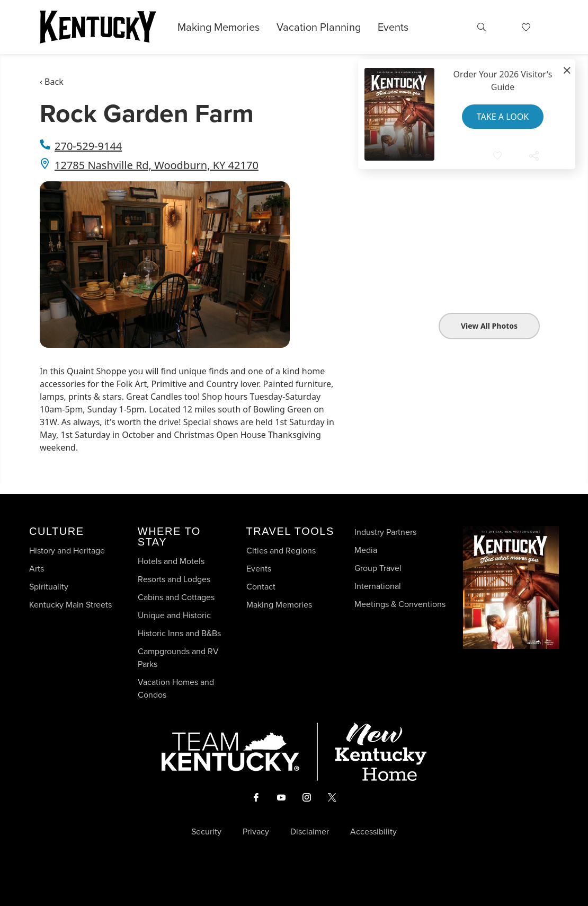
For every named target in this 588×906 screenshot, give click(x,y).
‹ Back (52, 82)
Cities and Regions (281, 551)
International (378, 586)
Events (393, 27)
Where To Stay (169, 536)
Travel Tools (290, 531)
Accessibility (373, 832)
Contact (261, 587)
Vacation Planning (319, 27)
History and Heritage (68, 551)
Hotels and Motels (171, 561)
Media (366, 550)
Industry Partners (385, 532)
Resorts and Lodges (174, 579)
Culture (56, 531)
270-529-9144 (88, 146)
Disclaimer (310, 832)
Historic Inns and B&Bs (179, 633)
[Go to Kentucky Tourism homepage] (98, 27)
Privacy (256, 832)
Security (206, 832)
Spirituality (50, 587)
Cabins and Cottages (176, 597)
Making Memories (219, 27)
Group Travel (378, 568)
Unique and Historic (174, 615)
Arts (37, 569)
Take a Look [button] (503, 117)
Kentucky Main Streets (70, 605)
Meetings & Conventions (400, 604)
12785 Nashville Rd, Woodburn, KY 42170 (157, 165)
